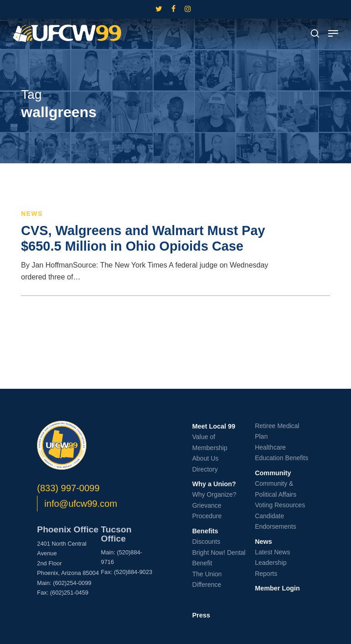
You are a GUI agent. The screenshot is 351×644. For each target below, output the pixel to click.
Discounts (206, 542)
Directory (205, 469)
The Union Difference (207, 580)
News (32, 214)
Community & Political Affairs (276, 489)
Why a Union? (214, 484)
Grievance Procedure (207, 511)
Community (273, 473)
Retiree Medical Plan (277, 431)
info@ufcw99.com (81, 504)
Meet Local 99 (213, 426)
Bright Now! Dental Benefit (219, 558)
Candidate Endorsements (276, 521)
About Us (205, 458)
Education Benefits (282, 458)
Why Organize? (214, 494)
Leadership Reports (271, 568)
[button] (333, 33)
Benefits (205, 531)
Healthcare (271, 447)
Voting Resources (280, 505)
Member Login (277, 588)
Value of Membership (210, 442)
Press (201, 615)
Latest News (273, 552)
